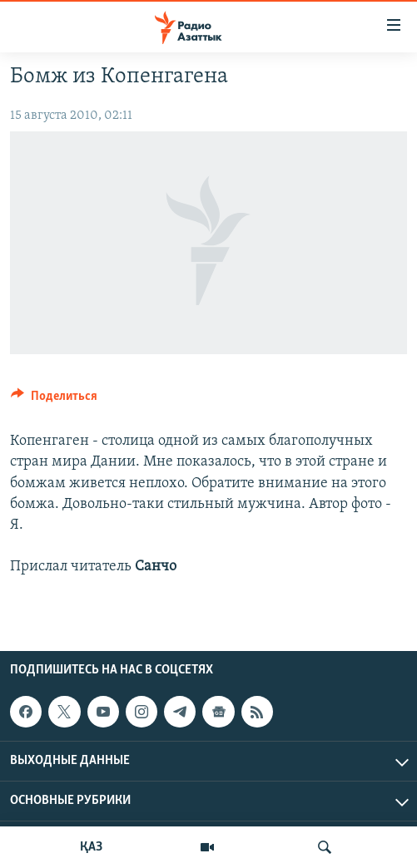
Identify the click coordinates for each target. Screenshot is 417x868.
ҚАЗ (91, 847)
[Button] (54, 400)
